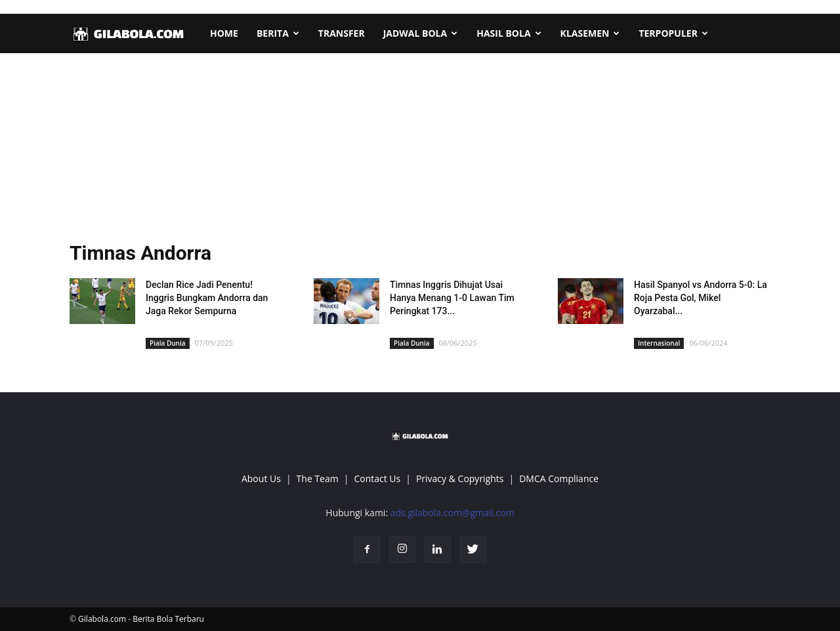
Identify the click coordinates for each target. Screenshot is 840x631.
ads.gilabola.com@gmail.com (452, 513)
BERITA (278, 33)
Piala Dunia (168, 343)
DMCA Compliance (559, 478)
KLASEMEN (590, 33)
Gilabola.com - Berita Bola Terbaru (141, 619)
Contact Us (377, 478)
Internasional (659, 343)
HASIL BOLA (509, 33)
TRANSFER (342, 33)
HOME (224, 33)
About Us (261, 478)
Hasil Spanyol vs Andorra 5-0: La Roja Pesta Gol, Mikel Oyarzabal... (701, 298)
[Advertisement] (420, 151)
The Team (318, 478)
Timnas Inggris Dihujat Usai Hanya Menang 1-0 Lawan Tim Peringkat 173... (452, 298)
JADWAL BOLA (421, 33)
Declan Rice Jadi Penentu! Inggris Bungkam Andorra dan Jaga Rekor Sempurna (207, 298)
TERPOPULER (673, 33)
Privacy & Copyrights (460, 478)
